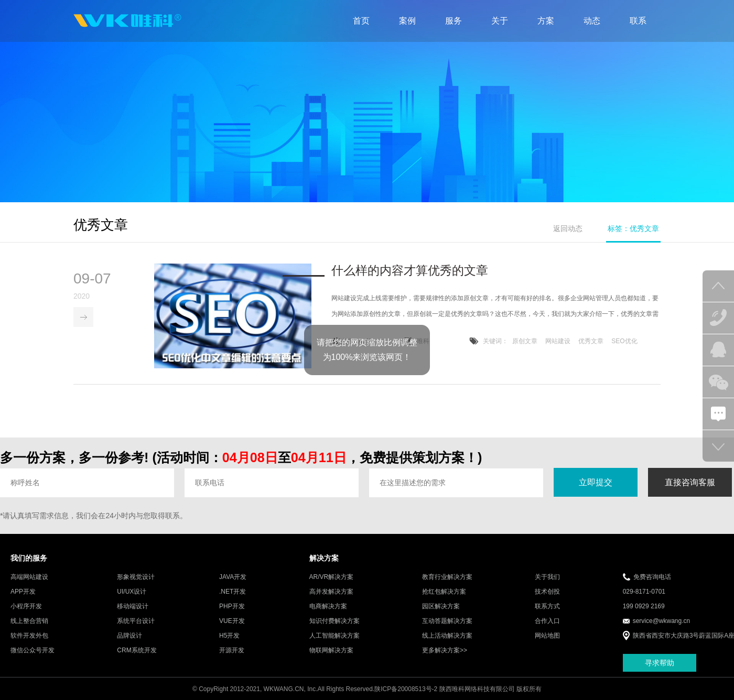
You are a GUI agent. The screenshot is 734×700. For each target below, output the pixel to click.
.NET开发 (233, 593)
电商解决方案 (328, 607)
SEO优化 (624, 342)
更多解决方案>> (445, 651)
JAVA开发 (233, 578)
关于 (500, 21)
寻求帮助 (660, 663)
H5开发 (229, 637)
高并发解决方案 (331, 593)
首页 (361, 21)
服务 (454, 21)
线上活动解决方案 (447, 637)
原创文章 (525, 342)
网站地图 (547, 637)
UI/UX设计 (132, 593)
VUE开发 (232, 622)
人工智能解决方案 (334, 637)
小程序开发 (26, 607)
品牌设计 (129, 637)
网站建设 (558, 342)
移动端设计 (133, 607)
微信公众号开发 (33, 651)
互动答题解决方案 (447, 622)
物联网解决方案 (331, 651)
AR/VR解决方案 (332, 578)
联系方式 (547, 607)
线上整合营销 (29, 622)
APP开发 (23, 593)
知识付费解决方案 (334, 622)
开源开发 (232, 651)
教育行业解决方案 (447, 578)
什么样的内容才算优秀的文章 (410, 271)
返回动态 (568, 228)
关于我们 (547, 578)
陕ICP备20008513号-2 (406, 690)
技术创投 (547, 593)
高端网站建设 (29, 578)
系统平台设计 (136, 622)
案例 (407, 21)
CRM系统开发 (137, 651)
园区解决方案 (441, 607)
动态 (592, 21)
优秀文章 (591, 342)
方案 (546, 21)
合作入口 (547, 622)
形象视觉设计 (136, 578)
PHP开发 (232, 607)
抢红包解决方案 (444, 593)
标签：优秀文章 (633, 228)
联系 (638, 21)
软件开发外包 (29, 637)
